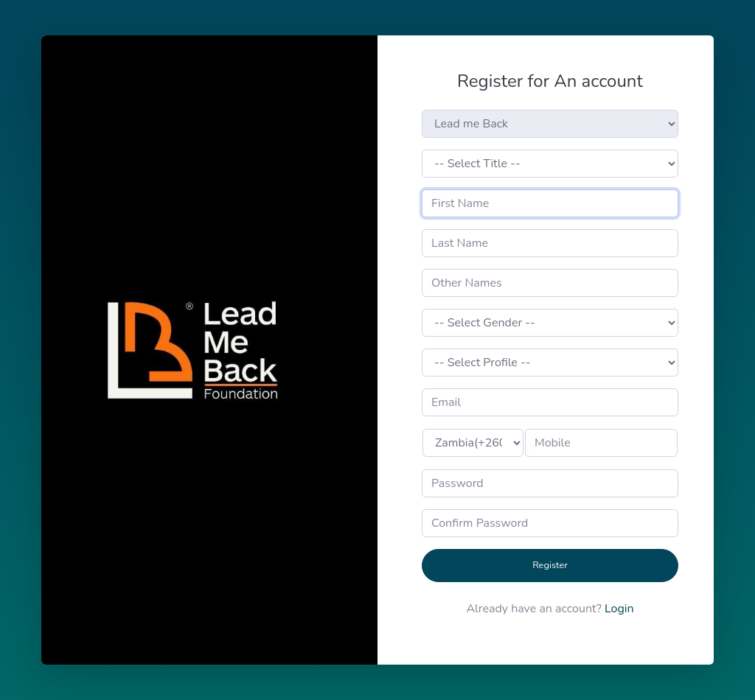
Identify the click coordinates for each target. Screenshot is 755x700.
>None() (473, 443)
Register (550, 565)
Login (619, 609)
